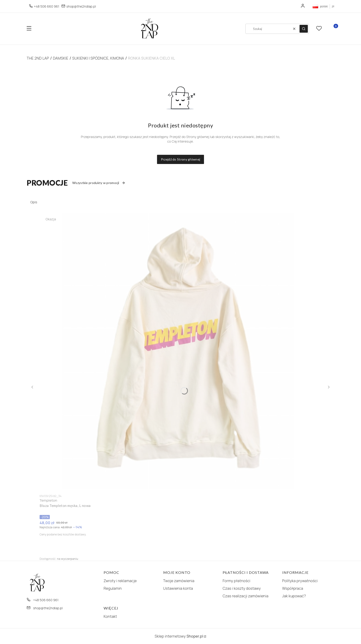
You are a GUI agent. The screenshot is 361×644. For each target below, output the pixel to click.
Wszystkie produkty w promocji (99, 183)
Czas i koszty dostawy (242, 588)
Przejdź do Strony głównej (181, 159)
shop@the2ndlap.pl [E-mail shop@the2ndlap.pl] (81, 6)
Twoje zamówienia (179, 581)
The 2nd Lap (38, 58)
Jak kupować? (294, 596)
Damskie (61, 58)
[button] (29, 29)
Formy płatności (236, 581)
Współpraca (293, 588)
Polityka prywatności (300, 581)
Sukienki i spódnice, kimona (98, 58)
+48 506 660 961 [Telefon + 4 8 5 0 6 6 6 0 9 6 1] (47, 6)
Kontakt (110, 616)
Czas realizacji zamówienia (246, 596)
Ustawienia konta (178, 588)
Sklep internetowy (179, 636)
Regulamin (113, 588)
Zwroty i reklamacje (120, 581)
